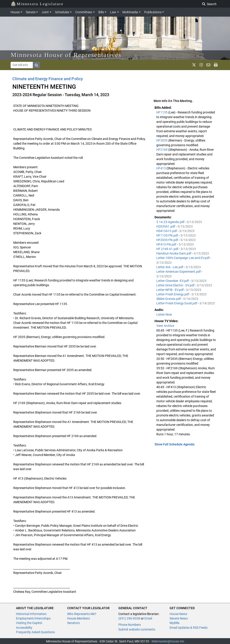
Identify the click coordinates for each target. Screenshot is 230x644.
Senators (73, 623)
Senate (31, 12)
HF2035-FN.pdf (168, 240)
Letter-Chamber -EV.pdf (173, 281)
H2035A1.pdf (166, 226)
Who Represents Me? (82, 614)
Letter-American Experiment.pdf (179, 272)
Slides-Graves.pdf (169, 299)
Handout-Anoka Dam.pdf (174, 253)
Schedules (62, 12)
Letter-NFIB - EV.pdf (170, 290)
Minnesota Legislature (37, 3)
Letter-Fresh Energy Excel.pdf (177, 303)
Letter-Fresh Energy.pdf (173, 294)
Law (113, 12)
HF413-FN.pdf (167, 244)
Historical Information (31, 614)
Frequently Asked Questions (35, 632)
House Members (79, 618)
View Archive (165, 326)
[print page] (216, 65)
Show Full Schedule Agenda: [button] (175, 444)
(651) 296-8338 (129, 618)
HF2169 (162, 150)
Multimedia (130, 12)
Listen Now (164, 314)
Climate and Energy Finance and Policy (48, 79)
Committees (84, 12)
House (15, 12)
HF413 (161, 168)
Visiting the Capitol (29, 623)
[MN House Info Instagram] (201, 65)
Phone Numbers (130, 625)
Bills (101, 12)
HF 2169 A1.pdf (168, 249)
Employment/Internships (33, 618)
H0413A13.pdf (167, 231)
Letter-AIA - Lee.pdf (170, 267)
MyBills (175, 623)
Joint (45, 12)
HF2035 (162, 140)
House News (178, 614)
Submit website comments (137, 629)
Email (148, 618)
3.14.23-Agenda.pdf (171, 222)
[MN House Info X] (194, 65)
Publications (153, 12)
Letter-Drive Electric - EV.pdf (176, 285)
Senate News (179, 618)
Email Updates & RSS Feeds (189, 628)
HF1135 (162, 112)
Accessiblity (24, 628)
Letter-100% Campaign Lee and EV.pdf (183, 258)
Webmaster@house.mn (168, 641)
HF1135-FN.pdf (168, 235)
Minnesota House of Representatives (66, 55)
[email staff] (208, 65)
